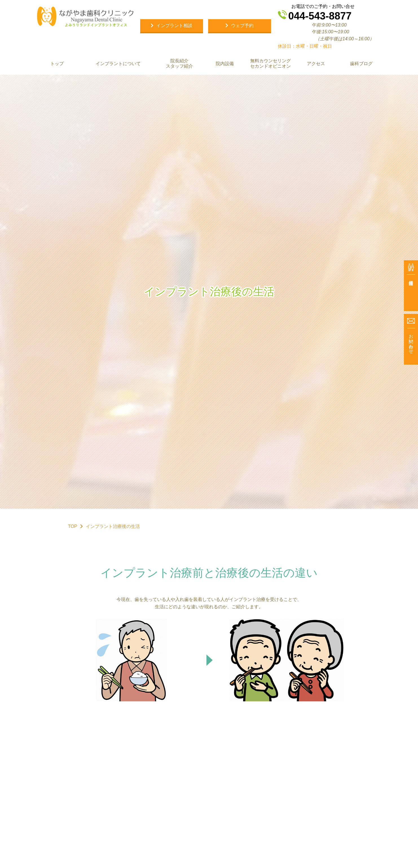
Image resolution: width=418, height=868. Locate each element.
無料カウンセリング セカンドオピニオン (270, 63)
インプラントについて (118, 64)
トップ (57, 64)
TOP (73, 526)
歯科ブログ (361, 64)
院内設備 (225, 64)
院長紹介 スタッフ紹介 (179, 63)
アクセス (316, 64)
